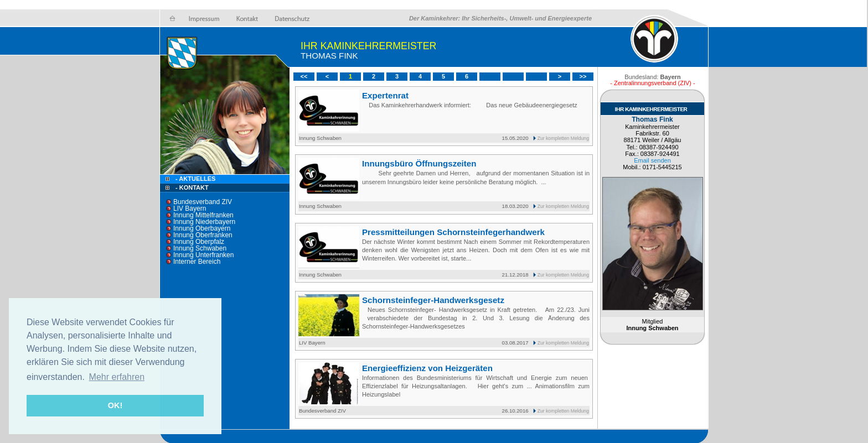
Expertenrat (385, 95)
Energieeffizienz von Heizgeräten (427, 368)
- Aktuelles (195, 179)
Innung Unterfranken (203, 255)
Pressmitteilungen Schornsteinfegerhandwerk (453, 232)
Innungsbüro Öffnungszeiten (419, 163)
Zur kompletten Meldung (563, 138)
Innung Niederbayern (204, 222)
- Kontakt (191, 187)
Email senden (652, 160)
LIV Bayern (190, 209)
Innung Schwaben (200, 248)
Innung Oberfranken (203, 235)
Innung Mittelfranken (203, 215)
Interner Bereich (197, 262)
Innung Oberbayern (202, 228)
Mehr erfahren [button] (117, 377)
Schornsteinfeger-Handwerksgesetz (433, 300)
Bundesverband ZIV (203, 202)
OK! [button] (115, 405)
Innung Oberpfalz (199, 242)
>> (583, 76)
